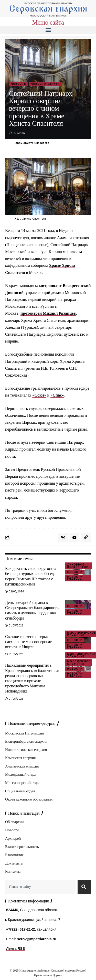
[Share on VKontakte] (63, 537)
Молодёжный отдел (21, 774)
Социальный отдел (20, 791)
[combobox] (40, 887)
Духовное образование (79, 566)
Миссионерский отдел (23, 783)
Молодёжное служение (79, 663)
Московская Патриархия (24, 733)
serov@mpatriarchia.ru (37, 939)
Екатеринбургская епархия (26, 741)
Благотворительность (22, 847)
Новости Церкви (45, 84)
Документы (14, 863)
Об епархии (14, 822)
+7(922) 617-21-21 (21, 929)
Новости (19, 84)
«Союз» (39, 395)
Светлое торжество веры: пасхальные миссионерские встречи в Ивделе (28, 642)
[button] (48, 30)
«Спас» (57, 395)
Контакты (13, 871)
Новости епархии (75, 578)
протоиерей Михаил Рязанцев (48, 313)
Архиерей (13, 838)
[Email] (74, 537)
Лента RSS (15, 949)
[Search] (84, 887)
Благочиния (14, 855)
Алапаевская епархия (22, 766)
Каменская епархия (20, 758)
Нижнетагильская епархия (26, 750)
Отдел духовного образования (29, 799)
